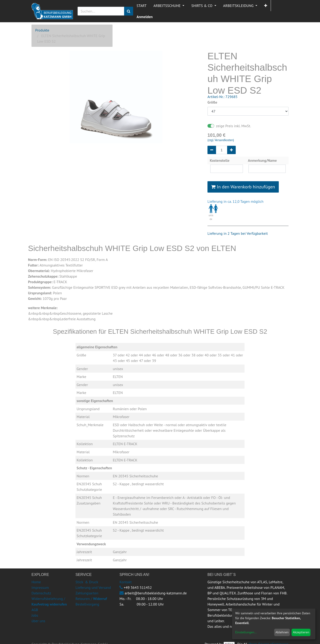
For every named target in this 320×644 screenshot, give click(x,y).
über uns (38, 621)
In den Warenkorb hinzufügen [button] (243, 187)
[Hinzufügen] (231, 150)
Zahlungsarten (87, 593)
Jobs (35, 615)
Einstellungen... (246, 632)
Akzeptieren (301, 632)
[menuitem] (142, 6)
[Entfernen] (212, 150)
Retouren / (84, 599)
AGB (35, 610)
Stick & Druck (87, 582)
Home (36, 582)
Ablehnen (282, 632)
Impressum (40, 587)
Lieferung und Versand (93, 587)
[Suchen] (129, 11)
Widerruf (100, 599)
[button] (266, 6)
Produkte (42, 30)
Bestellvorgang (87, 604)
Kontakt (126, 582)
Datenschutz (41, 593)
